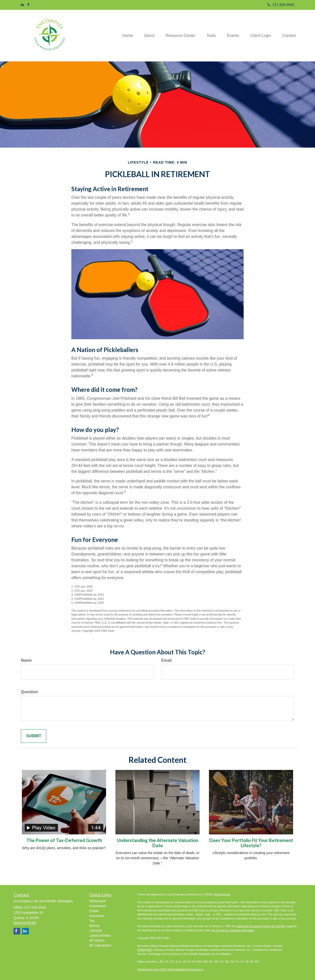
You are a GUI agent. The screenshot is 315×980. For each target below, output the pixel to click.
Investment (98, 906)
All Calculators (100, 945)
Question (29, 692)
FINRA (141, 950)
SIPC (149, 950)
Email (166, 660)
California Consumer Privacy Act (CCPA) (261, 926)
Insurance (97, 916)
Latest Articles (100, 935)
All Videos (97, 940)
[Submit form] (34, 736)
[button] (143, 35)
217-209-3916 (281, 5)
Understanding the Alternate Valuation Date (157, 843)
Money (94, 926)
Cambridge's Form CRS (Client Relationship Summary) (170, 969)
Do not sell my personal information (233, 930)
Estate (94, 911)
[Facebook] (28, 5)
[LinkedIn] (22, 5)
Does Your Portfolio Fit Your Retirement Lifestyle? (251, 843)
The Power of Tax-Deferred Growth (64, 840)
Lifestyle (96, 931)
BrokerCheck (222, 894)
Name (26, 660)
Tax (92, 921)
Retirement (98, 901)
